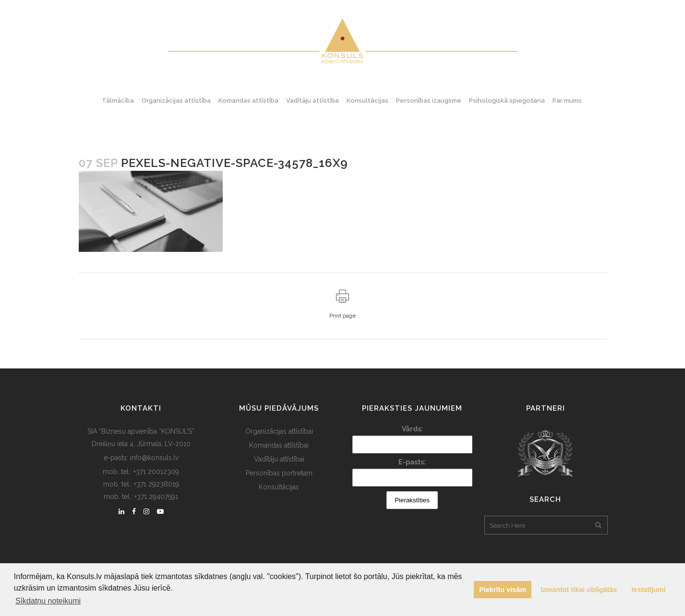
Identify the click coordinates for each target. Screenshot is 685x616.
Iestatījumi (649, 590)
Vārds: (412, 429)
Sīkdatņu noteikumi (48, 601)
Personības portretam (279, 473)
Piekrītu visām (503, 590)
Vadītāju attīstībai (279, 459)
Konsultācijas (279, 487)
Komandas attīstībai (279, 445)
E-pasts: (412, 462)
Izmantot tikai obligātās (579, 590)
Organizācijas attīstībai (279, 431)
